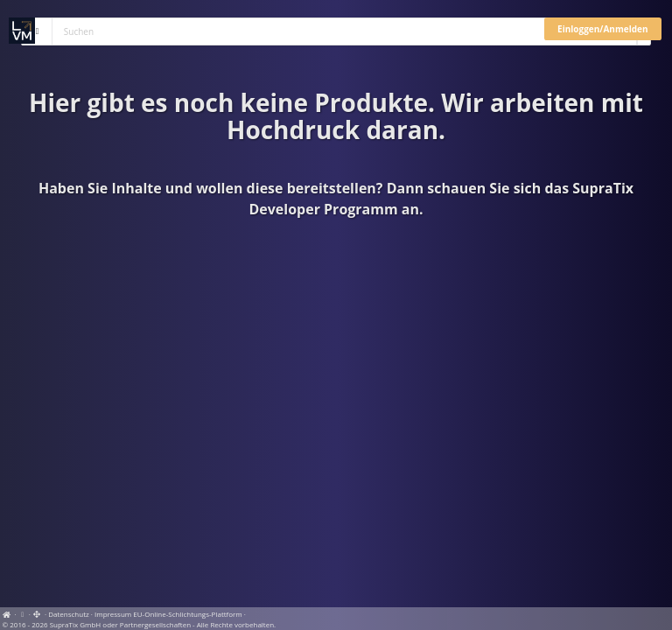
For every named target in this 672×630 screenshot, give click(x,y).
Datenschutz (69, 614)
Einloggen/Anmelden (602, 29)
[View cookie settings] (23, 614)
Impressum (113, 614)
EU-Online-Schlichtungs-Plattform (187, 614)
